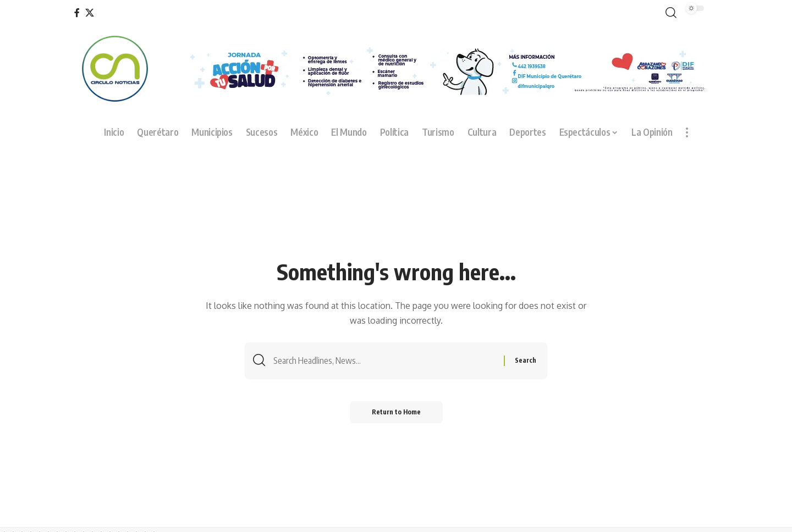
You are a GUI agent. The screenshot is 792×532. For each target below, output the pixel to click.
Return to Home (396, 412)
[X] (90, 13)
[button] (669, 13)
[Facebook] (77, 13)
